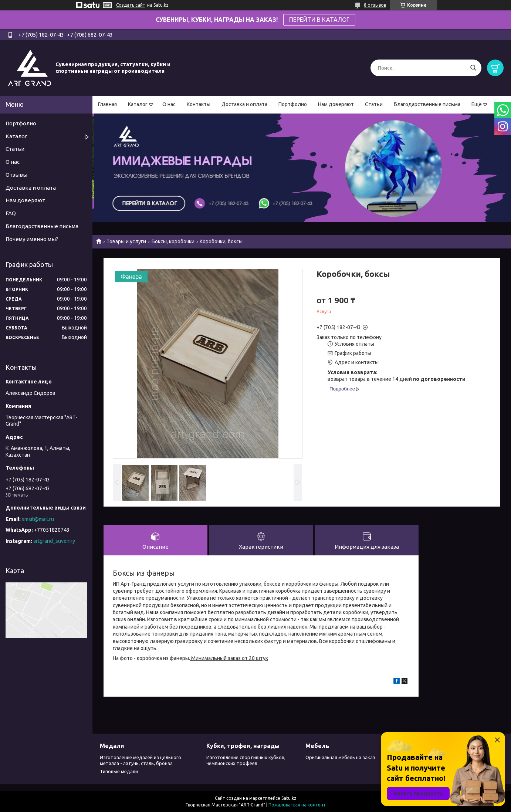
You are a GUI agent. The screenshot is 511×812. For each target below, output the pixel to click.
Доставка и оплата (244, 104)
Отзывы (16, 175)
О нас (169, 104)
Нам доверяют (336, 104)
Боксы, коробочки (173, 241)
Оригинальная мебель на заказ (340, 757)
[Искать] (473, 68)
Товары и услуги (126, 241)
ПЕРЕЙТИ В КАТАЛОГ (319, 20)
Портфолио (293, 104)
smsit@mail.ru (38, 519)
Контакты (199, 104)
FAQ (11, 213)
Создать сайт (131, 5)
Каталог (138, 104)
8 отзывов (375, 5)
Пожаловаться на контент (297, 805)
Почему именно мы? (32, 239)
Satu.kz (289, 798)
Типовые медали (119, 771)
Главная (107, 104)
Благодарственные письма (427, 104)
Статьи (374, 104)
